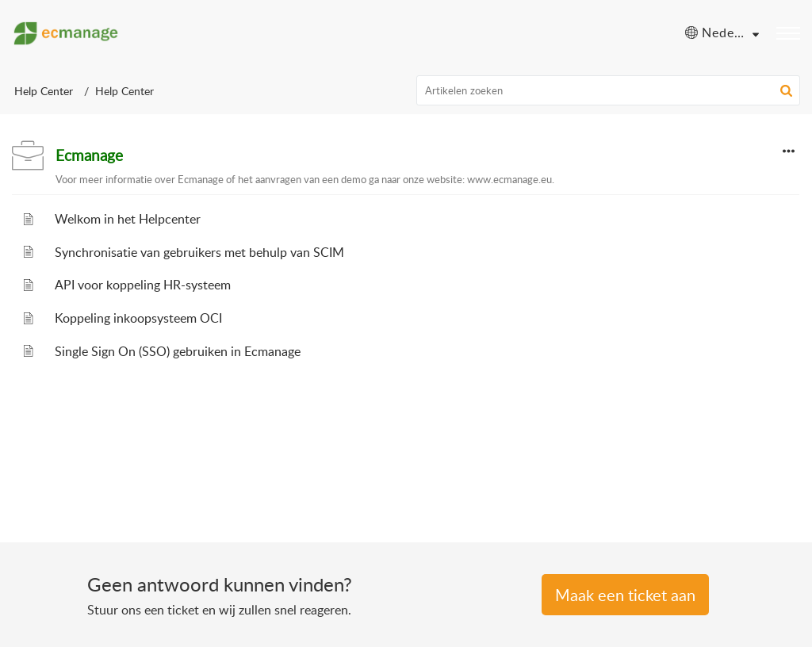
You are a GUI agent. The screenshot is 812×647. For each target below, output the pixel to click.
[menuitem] (722, 33)
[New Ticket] (625, 596)
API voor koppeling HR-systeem (143, 285)
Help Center (44, 91)
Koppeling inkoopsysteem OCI (138, 318)
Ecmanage (89, 155)
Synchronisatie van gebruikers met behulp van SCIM (199, 252)
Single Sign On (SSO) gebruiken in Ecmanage (178, 351)
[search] (609, 90)
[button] (786, 90)
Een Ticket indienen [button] (625, 595)
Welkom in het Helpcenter (128, 219)
